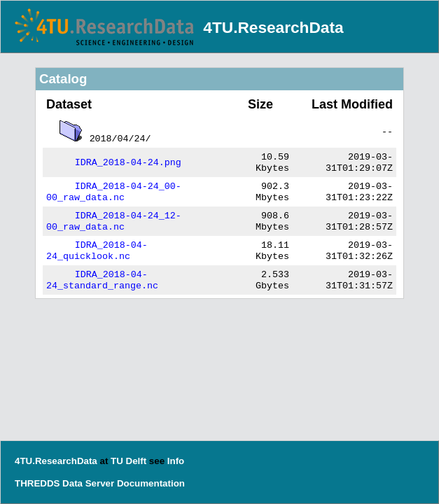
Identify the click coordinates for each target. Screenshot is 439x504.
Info (176, 461)
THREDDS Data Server (64, 483)
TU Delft (128, 461)
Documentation (151, 483)
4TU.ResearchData (273, 27)
